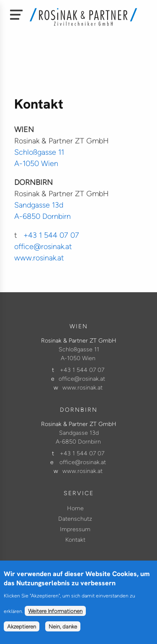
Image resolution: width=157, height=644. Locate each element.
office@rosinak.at (43, 247)
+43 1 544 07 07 (51, 235)
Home (75, 508)
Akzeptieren (22, 632)
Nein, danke (63, 632)
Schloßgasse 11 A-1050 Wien (79, 354)
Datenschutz (75, 519)
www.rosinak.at (39, 258)
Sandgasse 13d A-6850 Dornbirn (78, 437)
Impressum (75, 529)
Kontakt (75, 540)
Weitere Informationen (55, 616)
